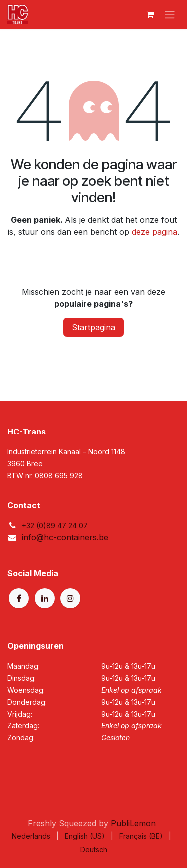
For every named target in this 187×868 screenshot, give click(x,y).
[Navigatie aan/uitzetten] (170, 14)
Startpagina (93, 327)
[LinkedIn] (45, 598)
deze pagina (154, 232)
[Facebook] (19, 598)
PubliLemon (133, 823)
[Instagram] (70, 598)
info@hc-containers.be (65, 537)
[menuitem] (31, 836)
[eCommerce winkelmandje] (150, 14)
